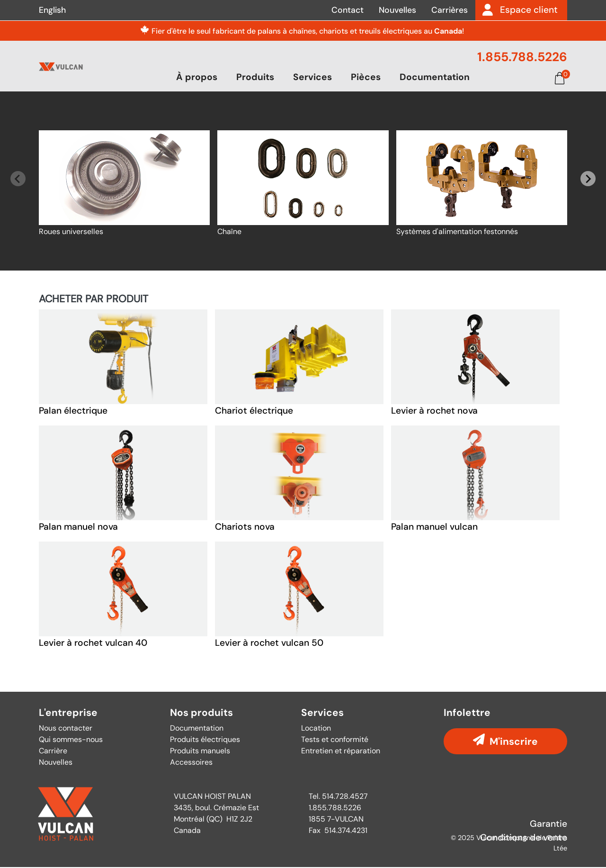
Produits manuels (200, 751)
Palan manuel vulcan (434, 528)
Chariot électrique (254, 411)
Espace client (529, 10)
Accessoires (191, 763)
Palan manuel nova (78, 528)
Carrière (53, 751)
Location (316, 728)
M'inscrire (514, 742)
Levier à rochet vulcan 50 (269, 644)
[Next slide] (588, 180)
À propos (197, 77)
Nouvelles (397, 10)
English (52, 10)
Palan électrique (73, 411)
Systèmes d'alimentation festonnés (457, 232)
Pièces (366, 77)
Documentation (435, 77)
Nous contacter (66, 728)
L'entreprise (68, 714)
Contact (348, 10)
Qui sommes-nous (71, 740)
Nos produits (201, 714)
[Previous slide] (18, 180)
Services (312, 77)
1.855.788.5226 (522, 57)
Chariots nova (245, 528)
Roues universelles (71, 232)
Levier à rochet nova (434, 411)
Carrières (450, 10)
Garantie (548, 824)
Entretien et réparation (341, 751)
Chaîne (229, 232)
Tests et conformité (335, 740)
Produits (255, 77)
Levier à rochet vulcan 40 (93, 644)
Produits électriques (205, 740)
